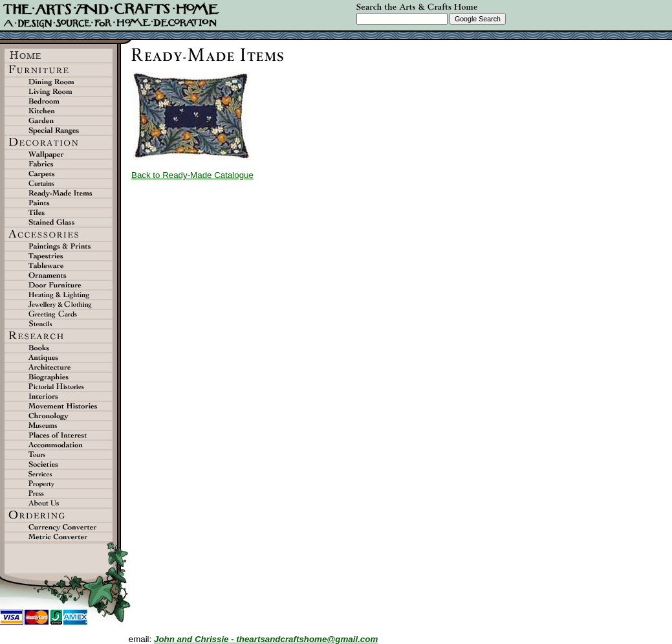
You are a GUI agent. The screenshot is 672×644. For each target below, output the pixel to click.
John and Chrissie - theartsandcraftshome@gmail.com (266, 639)
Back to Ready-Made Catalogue (192, 175)
